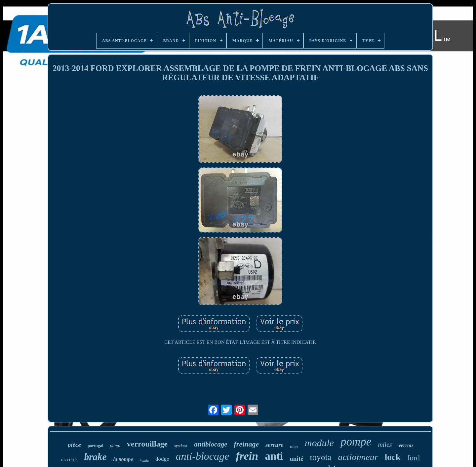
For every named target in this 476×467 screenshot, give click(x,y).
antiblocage (211, 444)
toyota (320, 457)
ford (414, 458)
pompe (356, 442)
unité (296, 459)
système (181, 446)
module (319, 443)
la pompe (123, 459)
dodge (162, 459)
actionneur (358, 457)
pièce (74, 445)
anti (274, 456)
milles (294, 447)
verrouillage (147, 444)
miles (385, 445)
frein (247, 456)
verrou (406, 445)
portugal (96, 446)
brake (96, 457)
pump (115, 446)
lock (393, 457)
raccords (69, 459)
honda (144, 460)
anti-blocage (202, 456)
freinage (247, 444)
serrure (274, 445)
